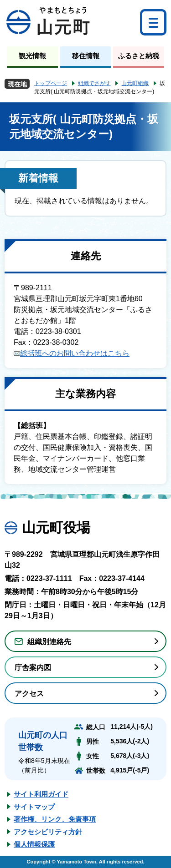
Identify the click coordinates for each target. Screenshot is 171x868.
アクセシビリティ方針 (48, 832)
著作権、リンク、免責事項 (55, 819)
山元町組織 (135, 83)
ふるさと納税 (139, 56)
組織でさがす (94, 83)
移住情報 (86, 56)
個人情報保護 (34, 844)
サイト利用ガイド (41, 794)
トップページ (51, 83)
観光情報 (32, 56)
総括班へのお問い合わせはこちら (72, 353)
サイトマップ (34, 807)
